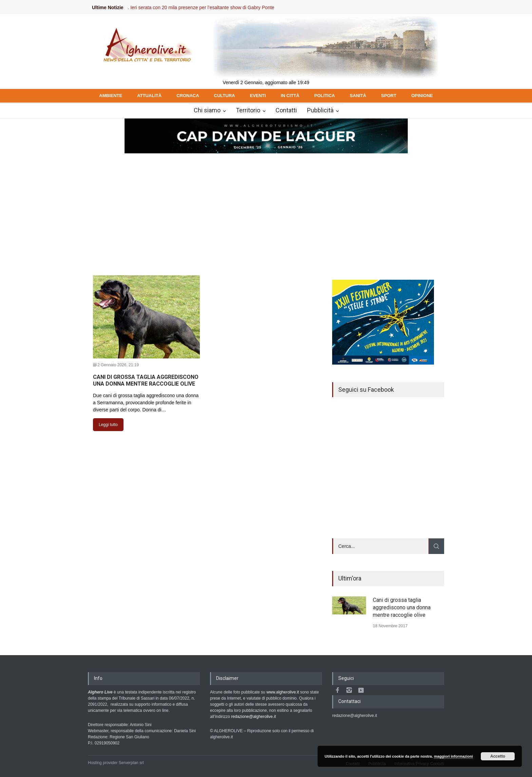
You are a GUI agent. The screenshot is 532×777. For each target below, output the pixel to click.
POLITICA (325, 96)
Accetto (498, 756)
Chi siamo (207, 110)
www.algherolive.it (283, 692)
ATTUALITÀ (149, 96)
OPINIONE (422, 96)
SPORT (389, 96)
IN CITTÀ (290, 96)
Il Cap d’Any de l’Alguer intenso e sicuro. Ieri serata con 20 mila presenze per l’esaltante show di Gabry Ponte (164, 7)
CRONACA (188, 96)
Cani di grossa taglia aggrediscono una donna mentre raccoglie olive (402, 608)
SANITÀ (358, 96)
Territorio (248, 110)
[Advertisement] (266, 205)
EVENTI (258, 96)
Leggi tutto (108, 425)
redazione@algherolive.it (253, 717)
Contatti (286, 110)
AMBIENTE (111, 96)
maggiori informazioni (453, 756)
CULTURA (225, 96)
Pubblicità (320, 110)
